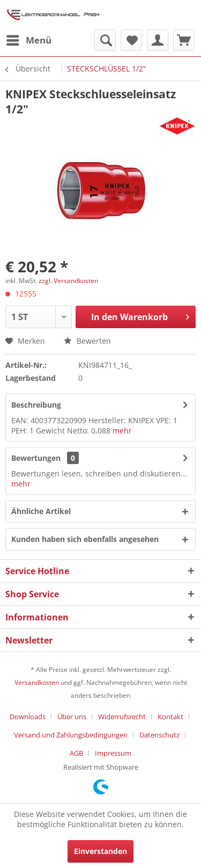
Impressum (113, 753)
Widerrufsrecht (122, 717)
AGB (76, 753)
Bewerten (87, 341)
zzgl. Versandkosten (68, 281)
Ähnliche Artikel (41, 511)
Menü (29, 39)
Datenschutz (159, 735)
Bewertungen (36, 458)
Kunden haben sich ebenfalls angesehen (85, 539)
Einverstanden (100, 851)
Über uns (72, 717)
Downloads (28, 717)
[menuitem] (28, 40)
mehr (122, 431)
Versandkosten (37, 682)
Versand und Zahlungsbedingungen (71, 735)
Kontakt (170, 717)
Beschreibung (36, 405)
